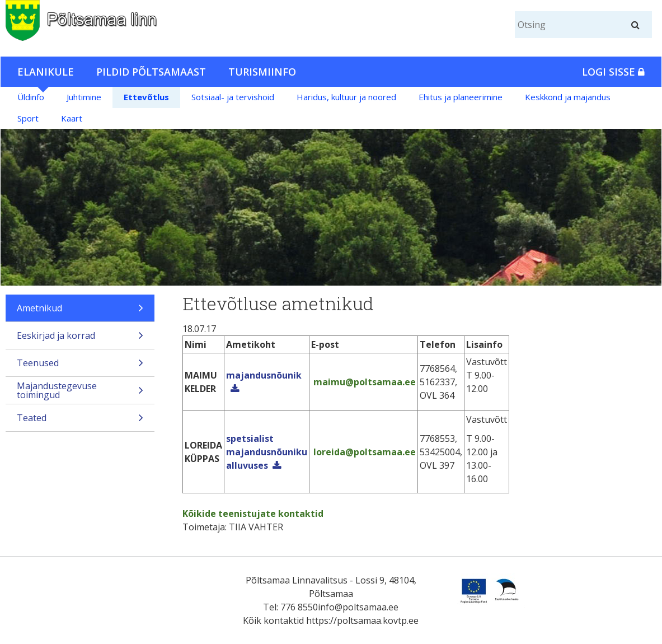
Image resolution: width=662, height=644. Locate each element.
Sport (28, 118)
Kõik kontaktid (273, 620)
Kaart (72, 118)
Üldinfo (31, 97)
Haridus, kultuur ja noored (346, 97)
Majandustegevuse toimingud (80, 392)
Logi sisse (613, 72)
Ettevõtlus (146, 97)
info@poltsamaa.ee (358, 607)
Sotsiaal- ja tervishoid (233, 97)
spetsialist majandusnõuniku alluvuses (267, 452)
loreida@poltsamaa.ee (363, 452)
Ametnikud (80, 312)
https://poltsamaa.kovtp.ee (362, 620)
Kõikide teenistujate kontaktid (253, 514)
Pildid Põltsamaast (151, 72)
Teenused (80, 367)
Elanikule (46, 72)
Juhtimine (84, 97)
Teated (80, 421)
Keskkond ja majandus (568, 97)
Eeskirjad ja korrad (80, 339)
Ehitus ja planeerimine (461, 97)
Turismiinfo (262, 72)
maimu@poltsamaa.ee (363, 382)
